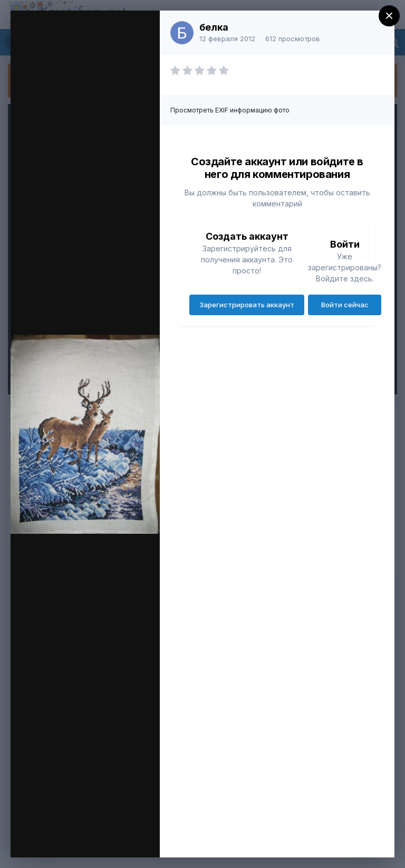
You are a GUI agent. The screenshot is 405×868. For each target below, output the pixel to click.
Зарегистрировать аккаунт (247, 305)
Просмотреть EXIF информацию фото (230, 110)
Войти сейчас (345, 305)
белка (214, 27)
